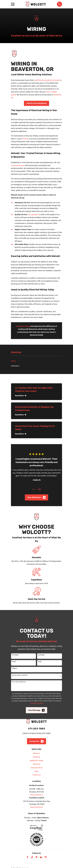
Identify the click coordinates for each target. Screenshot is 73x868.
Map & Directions (36, 795)
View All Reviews (37, 497)
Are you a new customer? (20, 675)
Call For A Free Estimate (36, 103)
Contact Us (36, 741)
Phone (14, 662)
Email (40, 662)
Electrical (37, 764)
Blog (37, 771)
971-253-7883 (37, 729)
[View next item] (39, 489)
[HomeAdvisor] (37, 857)
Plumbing (36, 757)
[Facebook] (28, 857)
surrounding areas (18, 165)
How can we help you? (19, 682)
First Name (15, 655)
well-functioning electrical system (47, 80)
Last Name (41, 655)
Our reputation (33, 214)
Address (14, 668)
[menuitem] (36, 361)
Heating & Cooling (36, 760)
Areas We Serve (36, 768)
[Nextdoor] (46, 857)
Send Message (36, 710)
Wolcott (25, 139)
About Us (36, 753)
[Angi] (32, 857)
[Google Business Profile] (41, 857)
